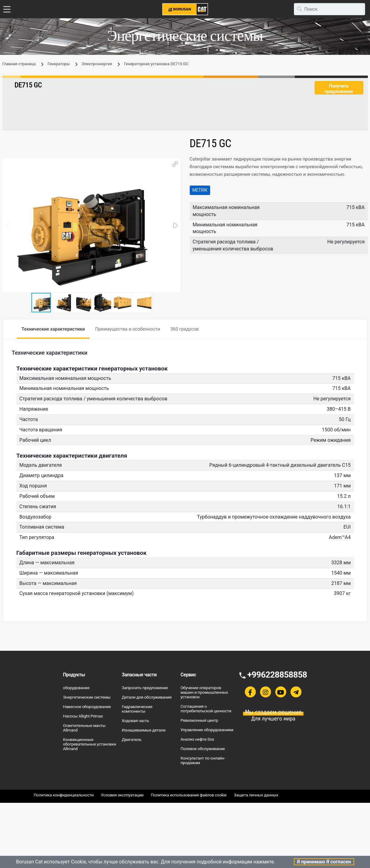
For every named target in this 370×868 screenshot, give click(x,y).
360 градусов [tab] (185, 329)
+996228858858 (277, 675)
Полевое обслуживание (203, 749)
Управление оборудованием (207, 730)
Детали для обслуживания (147, 697)
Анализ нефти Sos (197, 739)
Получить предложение (339, 89)
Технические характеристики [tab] (53, 329)
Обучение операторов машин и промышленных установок (204, 692)
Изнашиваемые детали (144, 730)
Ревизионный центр (199, 720)
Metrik (200, 190)
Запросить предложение (145, 688)
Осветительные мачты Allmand (84, 728)
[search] (329, 9)
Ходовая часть (136, 721)
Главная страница (19, 64)
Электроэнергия (97, 64)
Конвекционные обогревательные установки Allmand (90, 744)
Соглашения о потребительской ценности (206, 709)
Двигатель (132, 739)
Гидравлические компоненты (137, 709)
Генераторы (59, 64)
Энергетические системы (87, 697)
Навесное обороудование (87, 707)
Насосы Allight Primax (83, 716)
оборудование (76, 688)
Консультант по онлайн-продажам (203, 760)
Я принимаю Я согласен (324, 862)
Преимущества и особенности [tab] (127, 329)
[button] (175, 164)
